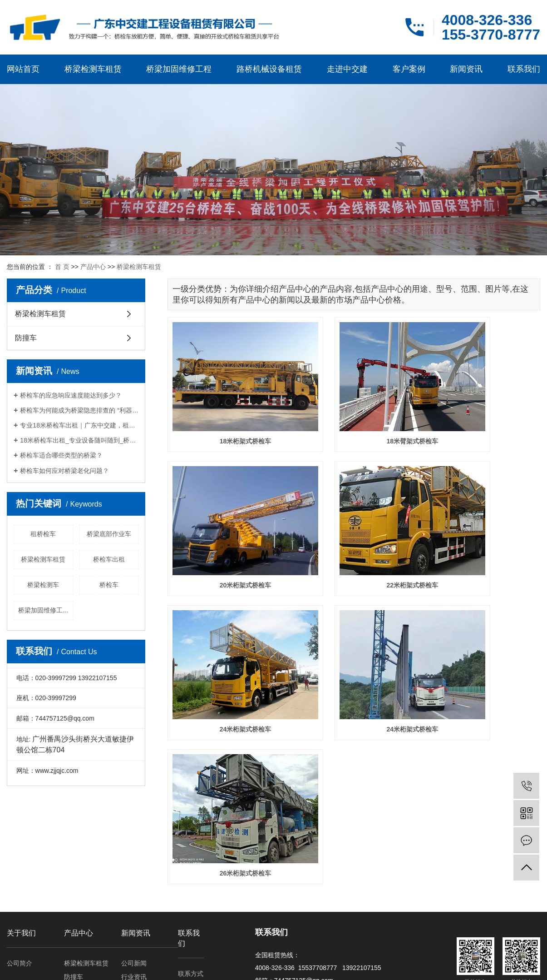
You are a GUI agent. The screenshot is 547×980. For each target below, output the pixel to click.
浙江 (76, 966)
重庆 (163, 966)
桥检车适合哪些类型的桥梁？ (61, 455)
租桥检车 (43, 534)
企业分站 (266, 922)
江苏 (148, 966)
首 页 (62, 267)
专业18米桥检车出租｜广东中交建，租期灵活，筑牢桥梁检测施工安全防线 (79, 425)
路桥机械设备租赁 (269, 69)
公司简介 (20, 865)
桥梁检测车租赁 (93, 69)
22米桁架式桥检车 (226, 527)
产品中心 (93, 267)
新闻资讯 (466, 69)
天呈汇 (463, 956)
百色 (47, 966)
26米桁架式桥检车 (226, 642)
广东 (133, 966)
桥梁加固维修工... (43, 610)
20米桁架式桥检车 (482, 412)
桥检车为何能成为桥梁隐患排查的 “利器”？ (79, 410)
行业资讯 (134, 878)
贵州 (90, 966)
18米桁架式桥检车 (226, 412)
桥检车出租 (109, 559)
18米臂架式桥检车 (354, 412)
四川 (61, 966)
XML (329, 922)
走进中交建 (347, 69)
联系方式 (191, 875)
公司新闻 (134, 865)
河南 (104, 966)
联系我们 (524, 69)
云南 (177, 966)
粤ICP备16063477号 (391, 956)
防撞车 (26, 338)
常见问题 (134, 892)
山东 (119, 966)
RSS (313, 922)
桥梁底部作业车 (109, 534)
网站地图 (292, 922)
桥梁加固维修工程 (179, 69)
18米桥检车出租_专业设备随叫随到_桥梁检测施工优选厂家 (79, 440)
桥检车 (109, 585)
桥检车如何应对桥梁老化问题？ (64, 471)
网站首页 (23, 69)
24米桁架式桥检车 (354, 527)
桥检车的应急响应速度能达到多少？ (71, 395)
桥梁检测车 (43, 585)
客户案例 (409, 69)
